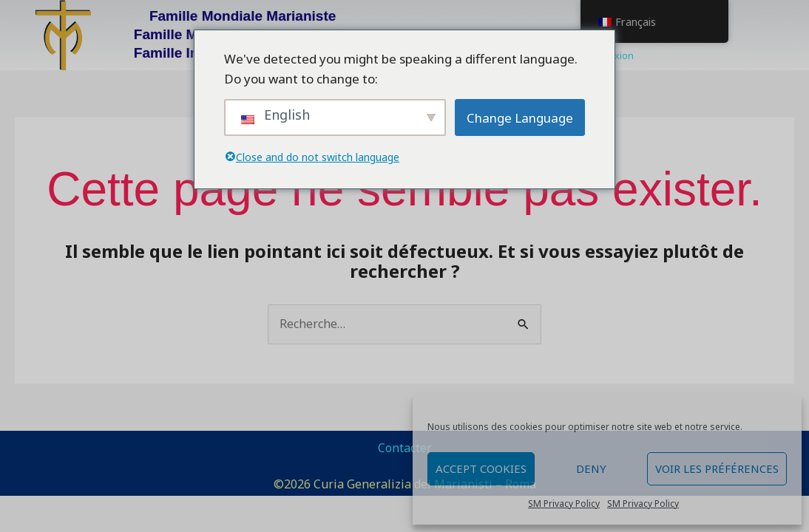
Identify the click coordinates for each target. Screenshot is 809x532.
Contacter (405, 448)
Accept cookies (481, 468)
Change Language (520, 118)
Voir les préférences (717, 468)
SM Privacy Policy (564, 504)
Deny (591, 468)
